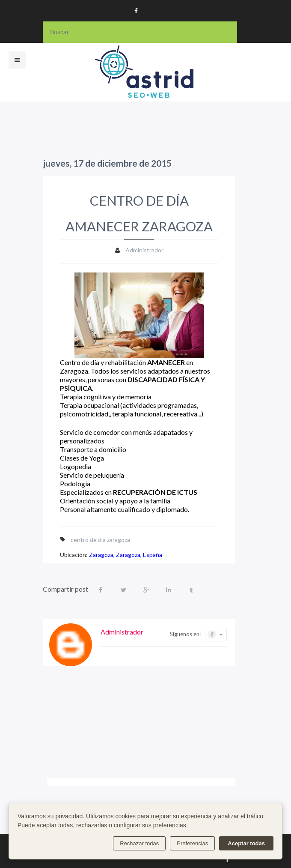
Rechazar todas (139, 843)
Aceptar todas (246, 843)
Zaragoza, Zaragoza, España (126, 555)
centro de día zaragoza (100, 540)
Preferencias (192, 843)
